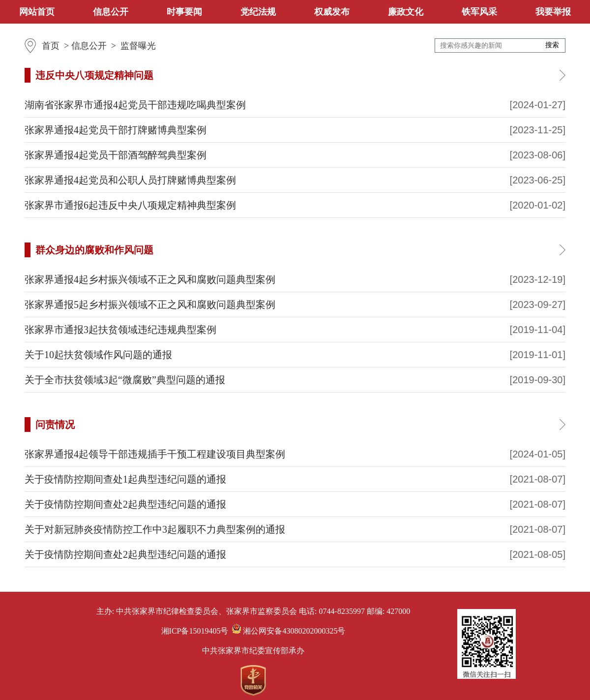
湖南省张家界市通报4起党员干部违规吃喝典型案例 (135, 105)
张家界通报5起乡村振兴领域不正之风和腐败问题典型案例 (150, 304)
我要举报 (553, 12)
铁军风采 (479, 12)
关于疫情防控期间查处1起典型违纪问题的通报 (125, 479)
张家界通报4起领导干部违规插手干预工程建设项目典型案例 (155, 454)
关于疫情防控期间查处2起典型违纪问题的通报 (125, 504)
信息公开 (111, 12)
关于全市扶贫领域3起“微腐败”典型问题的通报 (125, 380)
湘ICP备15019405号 (195, 631)
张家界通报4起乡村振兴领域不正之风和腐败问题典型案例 (150, 279)
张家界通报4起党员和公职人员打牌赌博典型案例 (130, 180)
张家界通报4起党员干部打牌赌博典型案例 (116, 130)
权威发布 (332, 12)
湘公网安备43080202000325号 (289, 631)
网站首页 (37, 12)
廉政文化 (406, 12)
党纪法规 (258, 12)
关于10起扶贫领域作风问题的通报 (98, 355)
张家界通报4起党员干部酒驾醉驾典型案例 (116, 155)
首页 (51, 46)
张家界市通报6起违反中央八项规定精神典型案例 (130, 205)
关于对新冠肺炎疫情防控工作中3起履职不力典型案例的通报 (155, 529)
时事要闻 (184, 12)
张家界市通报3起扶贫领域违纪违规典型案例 (120, 330)
